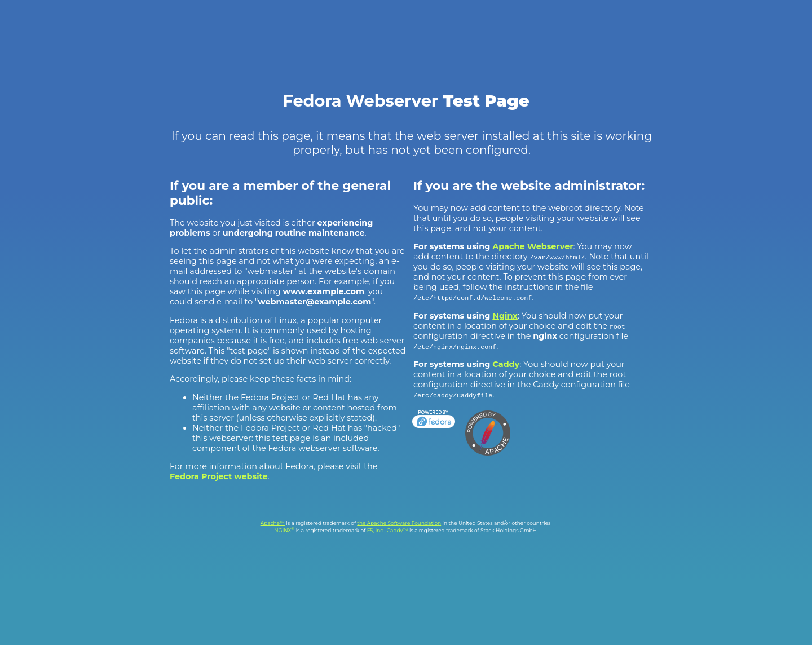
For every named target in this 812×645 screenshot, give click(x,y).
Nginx (505, 316)
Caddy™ (398, 530)
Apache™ (273, 523)
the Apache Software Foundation (399, 523)
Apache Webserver (533, 246)
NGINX (284, 530)
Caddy (506, 364)
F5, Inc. (376, 530)
